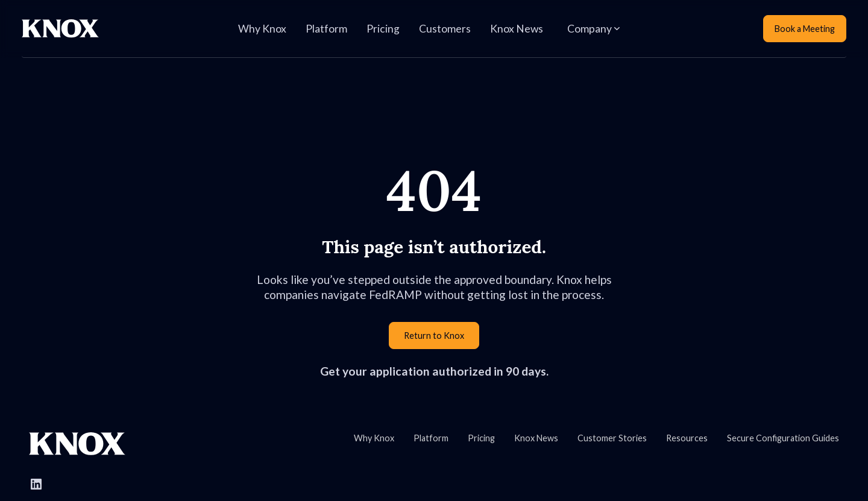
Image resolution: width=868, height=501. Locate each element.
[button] (593, 29)
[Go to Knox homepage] (77, 444)
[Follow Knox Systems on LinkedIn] (36, 484)
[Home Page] (60, 29)
